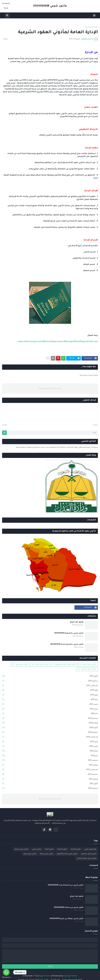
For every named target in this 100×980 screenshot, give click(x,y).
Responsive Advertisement (50, 389)
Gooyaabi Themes (71, 976)
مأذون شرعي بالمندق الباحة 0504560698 (67, 644)
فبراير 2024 (50, 751)
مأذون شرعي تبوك (20, 665)
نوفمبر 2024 (50, 723)
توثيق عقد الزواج (77, 622)
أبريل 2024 (50, 742)
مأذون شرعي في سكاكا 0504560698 (69, 908)
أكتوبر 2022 (50, 784)
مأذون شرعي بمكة (40, 665)
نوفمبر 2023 (50, 765)
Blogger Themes (44, 976)
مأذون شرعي (37, 849)
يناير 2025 (50, 714)
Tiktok (6, 8)
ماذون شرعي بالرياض (87, 669)
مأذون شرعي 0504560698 (50, 6)
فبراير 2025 (50, 709)
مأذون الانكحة (62, 849)
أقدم (5, 425)
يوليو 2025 (50, 690)
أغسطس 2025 (50, 686)
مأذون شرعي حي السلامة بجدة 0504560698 (66, 885)
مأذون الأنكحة (76, 849)
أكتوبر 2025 (50, 676)
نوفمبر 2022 (50, 779)
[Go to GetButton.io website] (6, 977)
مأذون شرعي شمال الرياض (87, 859)
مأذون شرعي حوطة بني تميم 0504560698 (67, 919)
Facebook (6, 4)
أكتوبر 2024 (50, 728)
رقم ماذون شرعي (90, 849)
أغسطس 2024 (50, 737)
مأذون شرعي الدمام (88, 665)
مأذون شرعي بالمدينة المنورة (64, 665)
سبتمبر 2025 (50, 681)
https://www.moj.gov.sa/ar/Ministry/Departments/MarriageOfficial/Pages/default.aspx (58, 342)
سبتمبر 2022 (50, 789)
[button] (94, 15)
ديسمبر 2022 (50, 775)
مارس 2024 (50, 747)
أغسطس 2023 (50, 770)
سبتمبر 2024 (50, 733)
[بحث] (53, 433)
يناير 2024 (50, 756)
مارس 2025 (50, 705)
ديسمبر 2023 (50, 761)
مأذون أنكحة (49, 849)
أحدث (95, 425)
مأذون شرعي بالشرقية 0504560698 (69, 633)
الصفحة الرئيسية (92, 27)
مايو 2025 (50, 700)
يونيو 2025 (50, 695)
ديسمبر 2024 (50, 719)
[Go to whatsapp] (6, 972)
